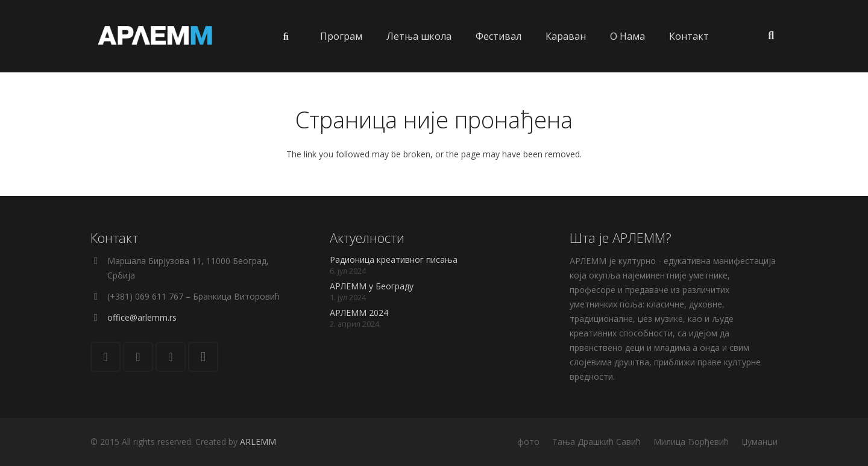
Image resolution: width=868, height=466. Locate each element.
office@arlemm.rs (142, 317)
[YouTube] (171, 357)
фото (528, 442)
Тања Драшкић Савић (596, 442)
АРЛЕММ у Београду (372, 286)
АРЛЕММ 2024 (359, 313)
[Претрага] (771, 36)
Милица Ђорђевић (691, 442)
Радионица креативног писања (394, 260)
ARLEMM (258, 442)
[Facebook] (138, 357)
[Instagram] (203, 357)
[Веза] (156, 36)
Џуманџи (759, 442)
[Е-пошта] (105, 357)
